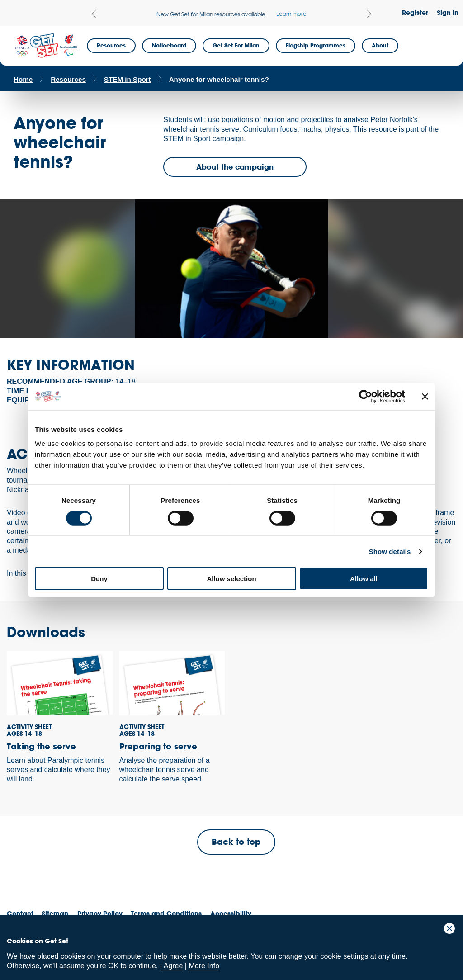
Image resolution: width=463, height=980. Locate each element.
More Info (204, 966)
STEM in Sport (128, 79)
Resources (111, 45)
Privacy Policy (100, 913)
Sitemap (55, 913)
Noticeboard (169, 45)
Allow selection (231, 579)
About (380, 45)
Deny (99, 579)
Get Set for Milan (236, 45)
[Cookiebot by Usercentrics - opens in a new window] (366, 396)
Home (23, 79)
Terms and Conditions (166, 913)
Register (415, 12)
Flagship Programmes (316, 45)
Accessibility (231, 913)
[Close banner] (425, 396)
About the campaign (235, 167)
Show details (390, 551)
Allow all (364, 579)
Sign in (448, 12)
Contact (20, 913)
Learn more (291, 14)
